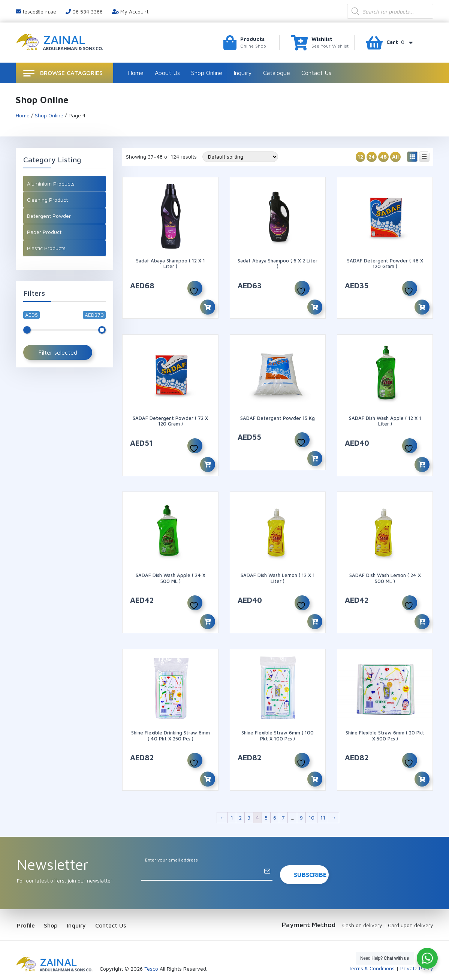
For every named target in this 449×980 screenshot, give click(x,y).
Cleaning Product (47, 200)
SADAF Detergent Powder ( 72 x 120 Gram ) (170, 417)
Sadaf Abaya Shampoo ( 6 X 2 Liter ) (278, 264)
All (395, 157)
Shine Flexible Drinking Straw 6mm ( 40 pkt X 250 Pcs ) (171, 722)
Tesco (151, 951)
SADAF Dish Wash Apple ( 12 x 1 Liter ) (385, 417)
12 (360, 157)
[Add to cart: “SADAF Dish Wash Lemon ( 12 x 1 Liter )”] (315, 613)
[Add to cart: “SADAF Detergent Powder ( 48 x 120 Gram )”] (422, 307)
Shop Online (207, 73)
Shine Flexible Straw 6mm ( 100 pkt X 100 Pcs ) (278, 722)
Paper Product (44, 232)
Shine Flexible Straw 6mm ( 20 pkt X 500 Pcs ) (385, 722)
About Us (167, 73)
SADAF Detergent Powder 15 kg (278, 414)
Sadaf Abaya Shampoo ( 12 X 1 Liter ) (171, 264)
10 (311, 800)
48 (383, 157)
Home (136, 73)
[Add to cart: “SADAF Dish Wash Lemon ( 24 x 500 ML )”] (422, 613)
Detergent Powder (49, 216)
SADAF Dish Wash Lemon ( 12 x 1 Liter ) (278, 569)
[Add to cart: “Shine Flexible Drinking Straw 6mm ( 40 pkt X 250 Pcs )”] (208, 766)
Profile (25, 908)
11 (323, 800)
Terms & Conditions (372, 951)
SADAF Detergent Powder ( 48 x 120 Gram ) (385, 264)
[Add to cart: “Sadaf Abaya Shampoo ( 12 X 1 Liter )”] (208, 307)
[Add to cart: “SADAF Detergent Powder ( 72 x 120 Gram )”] (208, 460)
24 (372, 157)
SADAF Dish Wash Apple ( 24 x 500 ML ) (171, 569)
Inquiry (243, 73)
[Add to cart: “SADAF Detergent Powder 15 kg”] (315, 454)
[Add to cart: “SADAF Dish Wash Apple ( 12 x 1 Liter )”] (422, 460)
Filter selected (58, 352)
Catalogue (277, 73)
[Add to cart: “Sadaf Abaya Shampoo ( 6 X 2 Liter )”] (315, 307)
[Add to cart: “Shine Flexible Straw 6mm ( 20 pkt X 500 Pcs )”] (422, 766)
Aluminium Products (51, 184)
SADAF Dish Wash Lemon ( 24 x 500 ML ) (385, 569)
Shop (55, 908)
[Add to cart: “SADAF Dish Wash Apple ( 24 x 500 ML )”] (208, 613)
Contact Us (316, 73)
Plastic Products (46, 248)
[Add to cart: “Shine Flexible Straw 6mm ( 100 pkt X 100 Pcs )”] (315, 766)
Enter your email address (171, 843)
